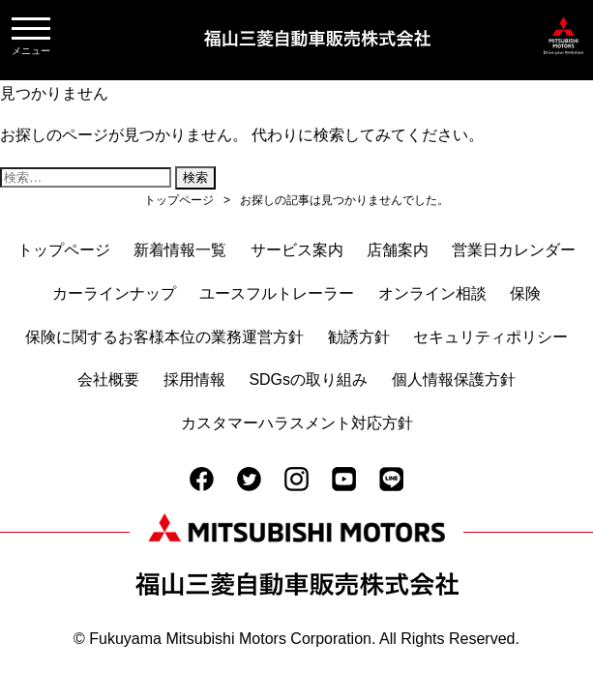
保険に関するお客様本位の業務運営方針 (164, 337)
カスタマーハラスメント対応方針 (297, 423)
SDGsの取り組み (308, 379)
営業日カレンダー (514, 250)
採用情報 (194, 379)
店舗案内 (398, 250)
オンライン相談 (432, 293)
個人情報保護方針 (454, 379)
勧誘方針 (359, 337)
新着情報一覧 (180, 250)
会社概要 (108, 379)
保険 (525, 293)
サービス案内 (297, 250)
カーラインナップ (114, 293)
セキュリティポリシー (490, 337)
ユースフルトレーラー (277, 293)
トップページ (64, 250)
